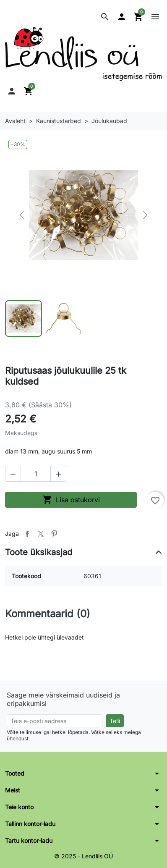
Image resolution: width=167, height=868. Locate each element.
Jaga (27, 534)
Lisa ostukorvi (71, 500)
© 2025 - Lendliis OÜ (83, 856)
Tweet (41, 534)
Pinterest (54, 534)
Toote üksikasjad (39, 552)
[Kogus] (36, 474)
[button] (105, 17)
